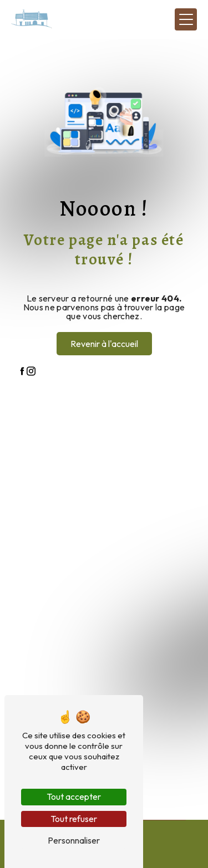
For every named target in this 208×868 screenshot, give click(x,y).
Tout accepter (74, 796)
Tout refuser (74, 819)
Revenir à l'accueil (104, 344)
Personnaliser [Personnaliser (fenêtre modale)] (74, 840)
